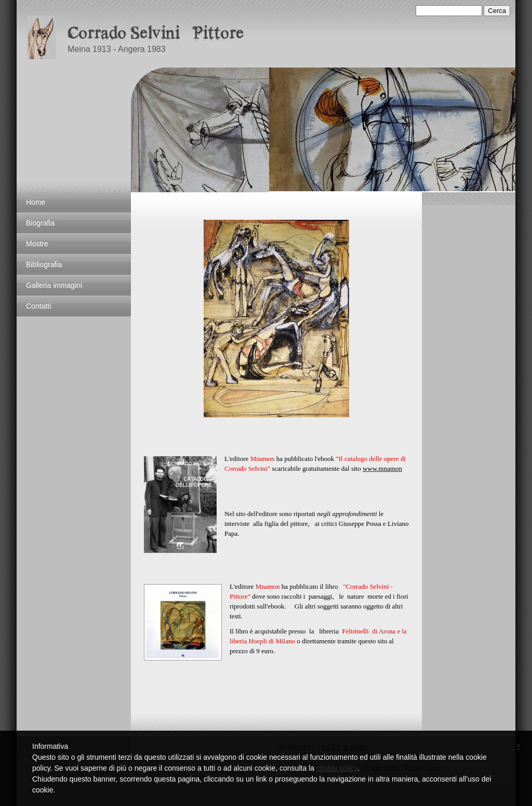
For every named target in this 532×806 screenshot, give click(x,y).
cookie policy (337, 768)
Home (36, 202)
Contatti (38, 306)
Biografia (40, 223)
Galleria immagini (54, 285)
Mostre (37, 244)
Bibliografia (44, 265)
